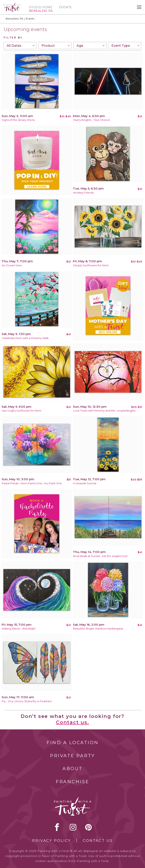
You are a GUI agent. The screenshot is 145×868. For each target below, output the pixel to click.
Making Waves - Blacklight (19, 629)
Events (65, 7)
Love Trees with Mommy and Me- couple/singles (104, 411)
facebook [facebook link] (57, 827)
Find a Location (73, 743)
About (72, 769)
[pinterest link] (89, 827)
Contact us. (72, 722)
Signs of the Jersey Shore (18, 120)
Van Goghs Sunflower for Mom (22, 411)
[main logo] (12, 5)
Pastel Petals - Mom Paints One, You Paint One (32, 483)
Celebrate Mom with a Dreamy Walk (25, 338)
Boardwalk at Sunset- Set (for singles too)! (100, 556)
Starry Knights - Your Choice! (92, 120)
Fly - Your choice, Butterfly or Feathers (27, 701)
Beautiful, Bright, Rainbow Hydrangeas (98, 629)
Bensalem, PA (14, 19)
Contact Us (98, 841)
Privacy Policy (52, 841)
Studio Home (41, 7)
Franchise (72, 782)
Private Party (72, 756)
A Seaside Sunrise (85, 483)
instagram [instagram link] (73, 827)
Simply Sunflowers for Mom (91, 265)
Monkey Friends (83, 193)
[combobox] (20, 46)
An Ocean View (12, 265)
